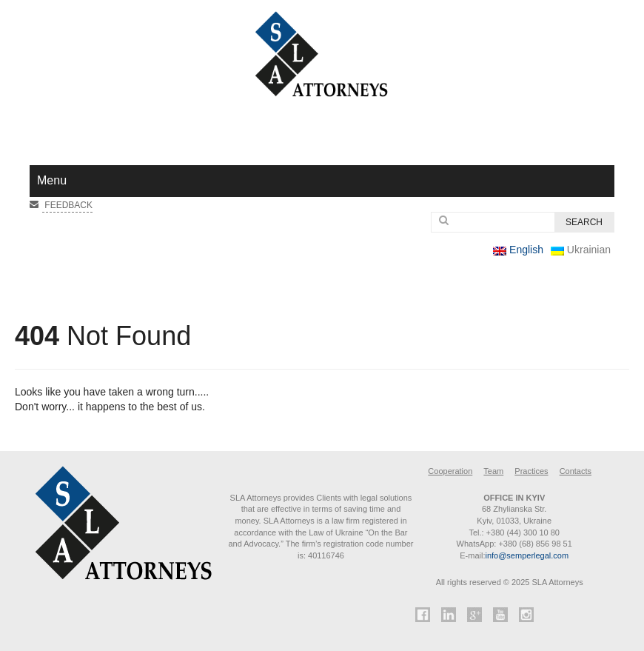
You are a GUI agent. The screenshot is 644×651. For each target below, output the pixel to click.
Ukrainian (581, 250)
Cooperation (450, 471)
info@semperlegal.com (527, 555)
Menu (52, 180)
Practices (531, 471)
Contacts (576, 471)
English (518, 250)
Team (493, 471)
